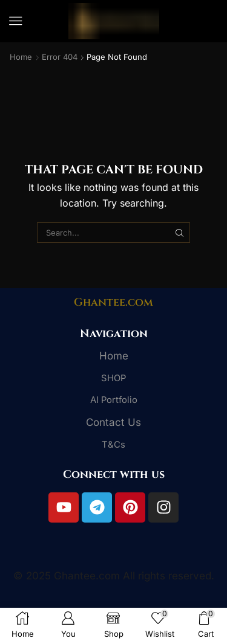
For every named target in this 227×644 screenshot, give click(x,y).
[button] (16, 21)
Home (21, 57)
